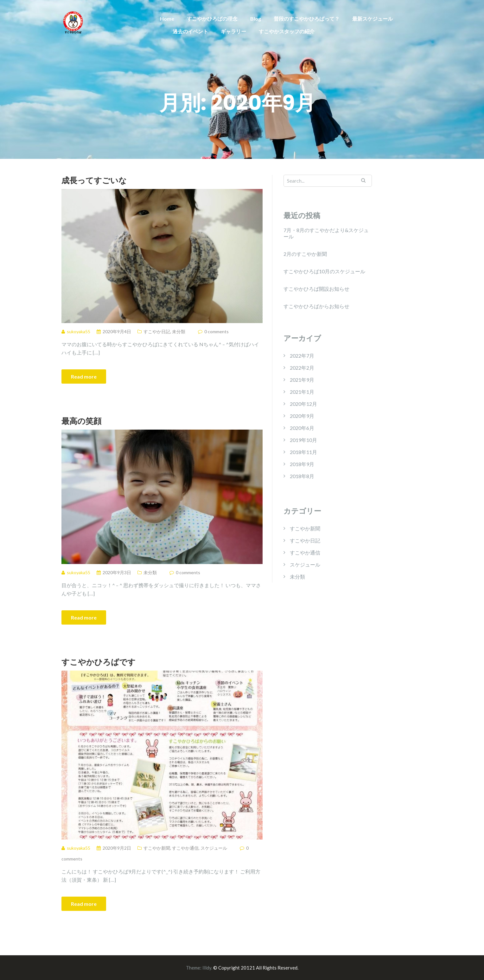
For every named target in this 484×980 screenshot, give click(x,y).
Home (167, 19)
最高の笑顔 (81, 421)
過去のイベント (190, 31)
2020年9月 (302, 416)
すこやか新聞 (157, 848)
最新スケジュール (373, 19)
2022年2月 (302, 368)
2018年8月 (302, 476)
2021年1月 (302, 392)
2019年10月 (303, 440)
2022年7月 (302, 356)
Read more (84, 376)
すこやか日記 (157, 331)
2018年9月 (302, 464)
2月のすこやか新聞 (305, 254)
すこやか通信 (185, 848)
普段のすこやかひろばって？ (307, 19)
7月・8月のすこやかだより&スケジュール (326, 233)
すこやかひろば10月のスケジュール (324, 271)
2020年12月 (303, 404)
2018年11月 (303, 452)
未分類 (179, 331)
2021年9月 (302, 380)
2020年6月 (302, 428)
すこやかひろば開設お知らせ (316, 289)
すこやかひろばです (99, 662)
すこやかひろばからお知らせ (316, 306)
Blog (256, 19)
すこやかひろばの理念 (212, 19)
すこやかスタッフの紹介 (287, 31)
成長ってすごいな (94, 180)
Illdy (207, 968)
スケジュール (214, 848)
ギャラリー (233, 31)
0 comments (217, 331)
